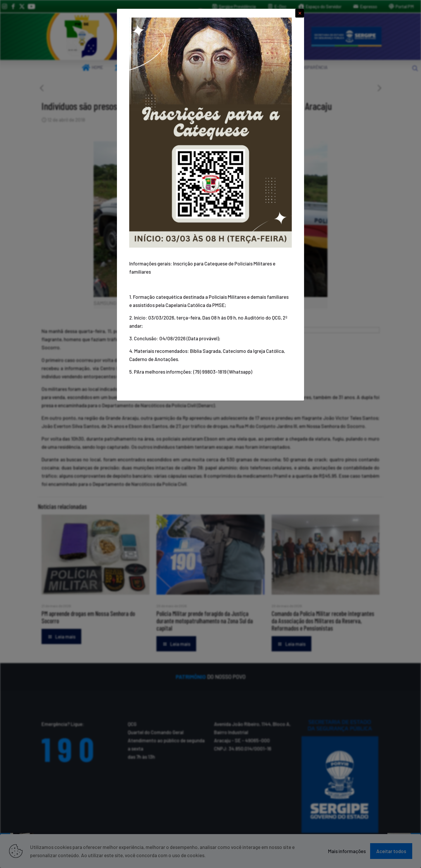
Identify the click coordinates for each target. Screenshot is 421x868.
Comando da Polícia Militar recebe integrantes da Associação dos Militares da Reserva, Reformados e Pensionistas (323, 621)
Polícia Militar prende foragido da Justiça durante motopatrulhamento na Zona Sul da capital (205, 621)
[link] (82, 37)
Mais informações (347, 851)
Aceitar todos (391, 851)
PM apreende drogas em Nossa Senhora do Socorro (88, 617)
